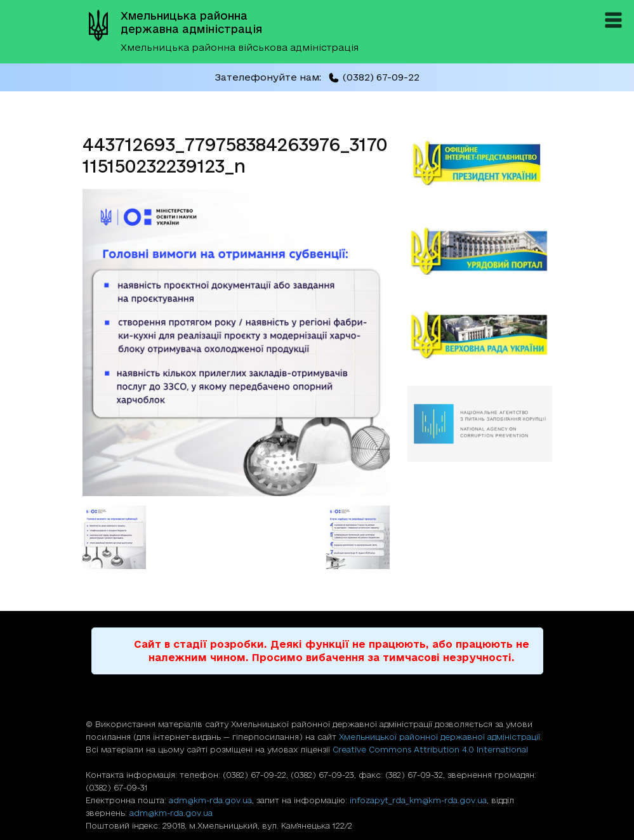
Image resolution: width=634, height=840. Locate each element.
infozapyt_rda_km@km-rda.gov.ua (418, 800)
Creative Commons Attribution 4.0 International (430, 749)
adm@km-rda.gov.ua (210, 800)
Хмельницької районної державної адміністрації (439, 737)
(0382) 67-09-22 (374, 77)
